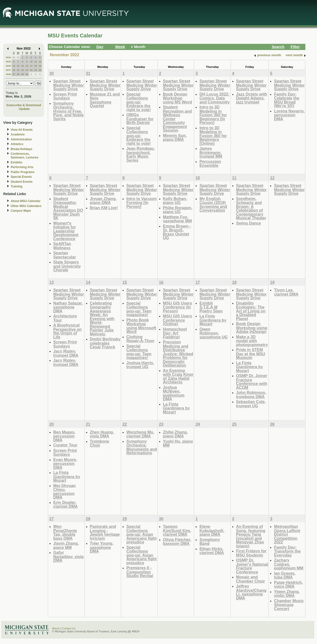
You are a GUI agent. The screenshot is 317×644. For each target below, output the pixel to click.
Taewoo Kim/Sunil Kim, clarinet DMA (177, 530)
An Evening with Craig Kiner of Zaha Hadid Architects (178, 376)
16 (27, 66)
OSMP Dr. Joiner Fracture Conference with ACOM (252, 382)
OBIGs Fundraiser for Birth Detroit (140, 119)
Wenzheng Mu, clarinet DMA (140, 434)
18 (36, 66)
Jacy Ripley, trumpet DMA (66, 353)
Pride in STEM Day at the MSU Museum (251, 354)
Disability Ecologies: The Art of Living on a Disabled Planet (251, 311)
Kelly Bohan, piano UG (175, 201)
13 (14, 66)
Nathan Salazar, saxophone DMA (68, 307)
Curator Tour (65, 445)
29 (22, 74)
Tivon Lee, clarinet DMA (286, 292)
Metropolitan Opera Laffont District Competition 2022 (287, 534)
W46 (8, 66)
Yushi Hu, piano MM (178, 443)
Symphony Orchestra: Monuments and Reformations (142, 447)
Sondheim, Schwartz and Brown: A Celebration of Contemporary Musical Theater (251, 208)
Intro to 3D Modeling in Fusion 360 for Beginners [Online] (213, 136)
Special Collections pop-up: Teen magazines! (139, 309)
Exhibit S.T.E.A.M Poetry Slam (211, 307)
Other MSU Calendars (26, 206)
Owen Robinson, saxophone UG (213, 333)
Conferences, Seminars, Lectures (25, 156)
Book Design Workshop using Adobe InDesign (252, 328)
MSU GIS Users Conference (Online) (178, 320)
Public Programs (23, 172)
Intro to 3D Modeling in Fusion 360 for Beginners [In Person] (213, 115)
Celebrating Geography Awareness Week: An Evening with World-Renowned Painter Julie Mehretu (102, 319)
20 (14, 70)
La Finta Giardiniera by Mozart (176, 408)
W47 (8, 70)
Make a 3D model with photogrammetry (252, 341)
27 (14, 74)
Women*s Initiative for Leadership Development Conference (66, 231)
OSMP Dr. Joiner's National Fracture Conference (252, 566)
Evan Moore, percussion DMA (65, 464)
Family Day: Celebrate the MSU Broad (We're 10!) (287, 100)
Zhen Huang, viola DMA (102, 434)
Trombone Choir (100, 443)
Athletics (17, 144)
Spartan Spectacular (65, 255)
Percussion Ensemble (210, 164)
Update (24, 109)
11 (36, 62)
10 (31, 62)
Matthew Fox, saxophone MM (177, 219)
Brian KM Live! (104, 208)
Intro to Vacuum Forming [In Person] (141, 203)
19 (40, 66)
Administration (21, 139)
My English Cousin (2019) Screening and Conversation (213, 205)
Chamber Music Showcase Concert (289, 605)
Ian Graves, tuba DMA (285, 575)
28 (18, 74)
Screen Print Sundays (65, 96)
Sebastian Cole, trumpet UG (251, 404)
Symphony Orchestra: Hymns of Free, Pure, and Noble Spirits (68, 111)
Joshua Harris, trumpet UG (140, 365)
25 (36, 70)
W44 (8, 57)
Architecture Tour (65, 318)
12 (40, 62)
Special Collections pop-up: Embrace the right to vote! (139, 102)
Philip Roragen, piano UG (178, 210)
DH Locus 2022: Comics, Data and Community (214, 98)
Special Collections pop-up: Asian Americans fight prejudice (141, 534)
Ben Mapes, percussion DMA (64, 436)
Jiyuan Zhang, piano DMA (103, 201)
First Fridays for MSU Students (251, 553)
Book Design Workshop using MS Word (177, 98)
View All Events (22, 130)
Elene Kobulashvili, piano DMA (212, 530)
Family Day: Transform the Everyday (287, 551)
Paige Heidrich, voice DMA (288, 584)
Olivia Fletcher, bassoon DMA (177, 542)
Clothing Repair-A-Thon (140, 339)
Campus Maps (21, 211)
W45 (8, 62)
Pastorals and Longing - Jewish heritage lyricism (105, 532)
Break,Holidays (22, 149)
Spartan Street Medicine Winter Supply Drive (69, 85)
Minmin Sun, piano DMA (175, 138)
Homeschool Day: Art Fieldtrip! (175, 333)
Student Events (22, 182)
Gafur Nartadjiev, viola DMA (68, 556)
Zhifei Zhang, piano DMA (175, 434)
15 (22, 66)
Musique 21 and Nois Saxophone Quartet (105, 100)
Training (16, 186)
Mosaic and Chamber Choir (251, 579)
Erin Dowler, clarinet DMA (66, 504)
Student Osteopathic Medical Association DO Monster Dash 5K (68, 208)
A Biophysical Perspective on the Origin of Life (67, 331)
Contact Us (69, 628)
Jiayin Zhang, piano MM (66, 545)
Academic (18, 134)
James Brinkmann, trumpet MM (211, 152)
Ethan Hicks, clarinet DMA (212, 551)
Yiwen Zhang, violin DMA (287, 594)
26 (40, 70)
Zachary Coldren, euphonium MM (289, 564)
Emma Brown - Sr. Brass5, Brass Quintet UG (177, 232)
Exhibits (16, 162)
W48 (8, 74)
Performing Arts (22, 167)
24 (31, 70)
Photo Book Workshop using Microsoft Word (141, 326)
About (56, 628)
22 (22, 70)
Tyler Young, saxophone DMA (102, 547)
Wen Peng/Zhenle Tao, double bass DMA (65, 532)
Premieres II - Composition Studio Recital (140, 572)
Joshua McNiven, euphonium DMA (174, 393)
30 (14, 57)
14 (18, 66)
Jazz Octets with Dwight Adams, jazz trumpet (252, 98)
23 (27, 70)
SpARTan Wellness (62, 246)
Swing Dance (249, 223)
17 (31, 66)
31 (18, 57)
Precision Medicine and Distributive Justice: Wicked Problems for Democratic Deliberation (178, 354)
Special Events (21, 177)
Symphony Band (210, 542)
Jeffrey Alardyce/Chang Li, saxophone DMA (251, 592)
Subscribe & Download (24, 105)
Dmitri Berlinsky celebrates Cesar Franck (105, 343)
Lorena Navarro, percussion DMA (289, 115)
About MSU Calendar (26, 201)
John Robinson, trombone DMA (251, 395)
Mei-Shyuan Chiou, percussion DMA (65, 491)
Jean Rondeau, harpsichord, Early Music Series (141, 154)
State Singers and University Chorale (67, 266)
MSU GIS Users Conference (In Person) (178, 307)
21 (18, 70)
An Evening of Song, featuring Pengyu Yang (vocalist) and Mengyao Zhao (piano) (251, 536)
